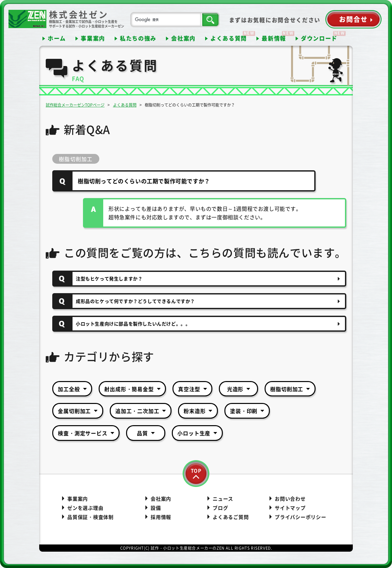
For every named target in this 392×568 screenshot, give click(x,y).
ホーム (57, 38)
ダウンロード (319, 38)
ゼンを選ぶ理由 (85, 508)
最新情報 (274, 38)
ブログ (220, 508)
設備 (156, 508)
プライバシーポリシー (301, 517)
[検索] (166, 20)
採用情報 (161, 517)
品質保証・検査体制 (90, 517)
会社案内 (183, 38)
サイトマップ (290, 508)
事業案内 (93, 38)
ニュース (223, 499)
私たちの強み (138, 38)
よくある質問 (229, 38)
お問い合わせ (290, 499)
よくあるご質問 (231, 517)
